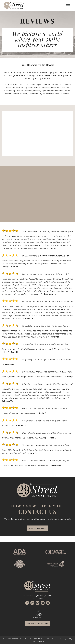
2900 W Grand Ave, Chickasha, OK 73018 (38, 596)
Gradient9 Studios (37, 641)
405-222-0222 (37, 598)
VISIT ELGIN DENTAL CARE (37, 623)
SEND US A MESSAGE (37, 528)
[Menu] (68, 6)
